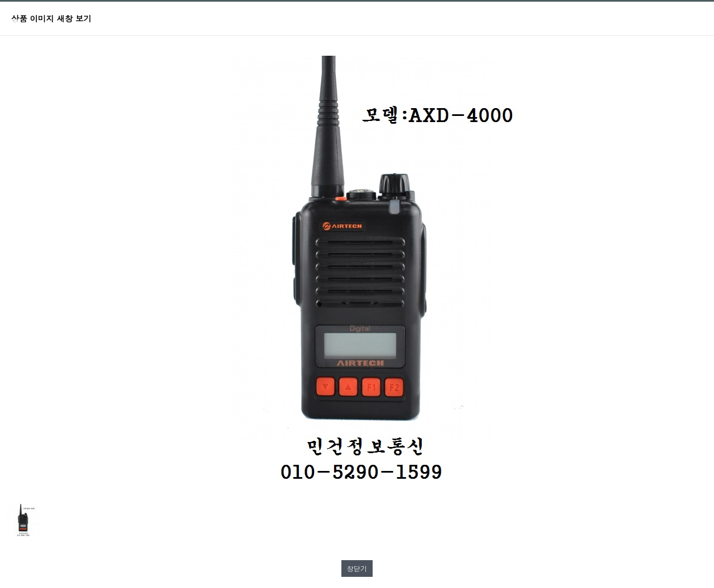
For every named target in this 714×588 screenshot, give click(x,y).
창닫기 (357, 568)
